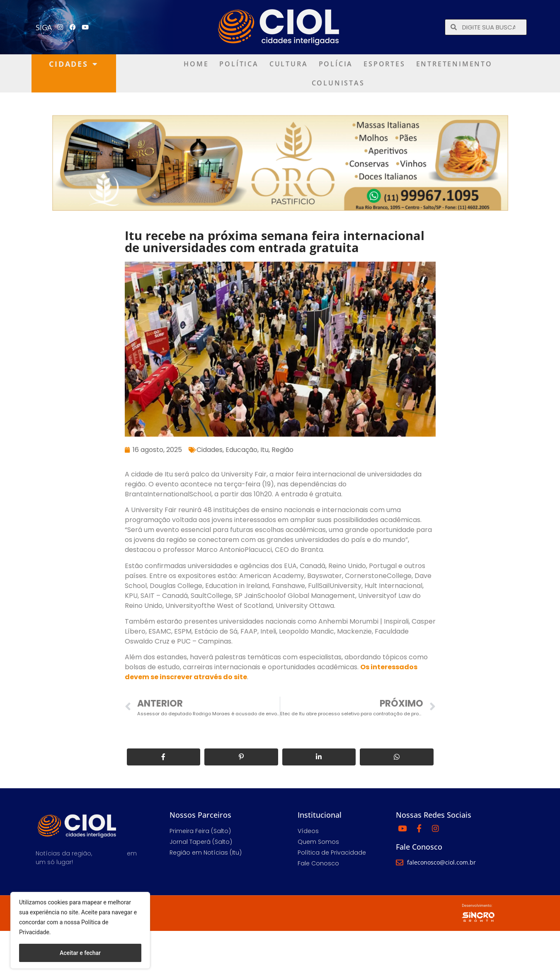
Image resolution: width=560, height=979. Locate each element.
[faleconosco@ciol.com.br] (400, 862)
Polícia (336, 64)
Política (239, 64)
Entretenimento (454, 64)
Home (196, 64)
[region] (80, 930)
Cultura (289, 64)
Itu (264, 450)
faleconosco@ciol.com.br (441, 862)
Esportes (384, 64)
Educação (241, 450)
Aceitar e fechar (80, 953)
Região (282, 450)
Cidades (73, 64)
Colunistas (338, 83)
